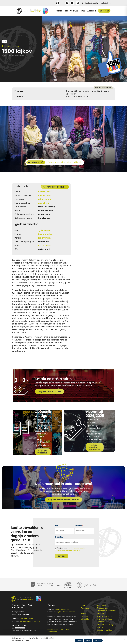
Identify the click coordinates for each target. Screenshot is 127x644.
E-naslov (59, 537)
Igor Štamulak (45, 234)
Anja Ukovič (44, 203)
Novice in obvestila (90, 3)
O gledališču (105, 3)
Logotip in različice (105, 630)
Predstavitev (102, 608)
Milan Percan (44, 199)
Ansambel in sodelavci (106, 611)
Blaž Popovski (45, 245)
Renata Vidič (44, 192)
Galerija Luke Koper (105, 616)
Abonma (92, 11)
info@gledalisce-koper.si (30, 621)
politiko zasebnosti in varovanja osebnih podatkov (71, 549)
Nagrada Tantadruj (105, 625)
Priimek (79, 526)
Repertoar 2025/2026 (75, 11)
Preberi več (98, 641)
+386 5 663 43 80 (26, 619)
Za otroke (104, 11)
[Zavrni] (124, 640)
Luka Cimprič (44, 238)
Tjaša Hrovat (44, 230)
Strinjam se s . (71, 549)
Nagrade (101, 613)
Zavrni (88, 641)
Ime (57, 526)
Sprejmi (79, 641)
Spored (59, 11)
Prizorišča (101, 627)
